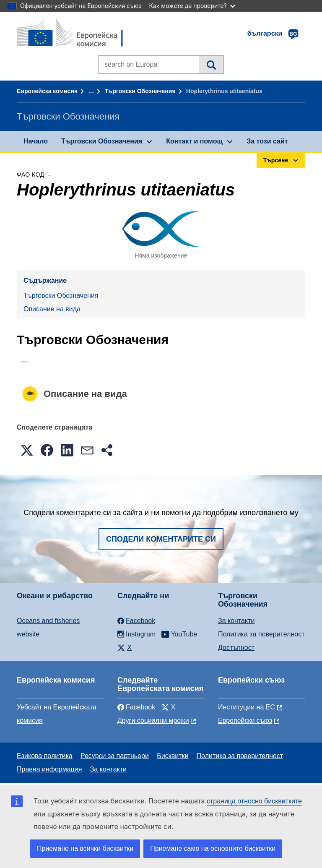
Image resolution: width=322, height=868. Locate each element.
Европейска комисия (47, 91)
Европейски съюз (245, 721)
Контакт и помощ (194, 141)
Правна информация (49, 769)
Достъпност (236, 648)
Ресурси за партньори (115, 756)
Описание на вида (52, 309)
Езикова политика (45, 756)
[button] (27, 450)
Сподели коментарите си (161, 539)
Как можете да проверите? (192, 6)
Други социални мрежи (153, 721)
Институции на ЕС (247, 707)
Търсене (211, 65)
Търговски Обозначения (140, 91)
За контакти (236, 621)
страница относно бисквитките (254, 801)
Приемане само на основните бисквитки (213, 848)
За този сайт (267, 141)
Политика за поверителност (261, 634)
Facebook (136, 707)
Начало (36, 141)
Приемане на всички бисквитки (85, 848)
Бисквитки (173, 756)
